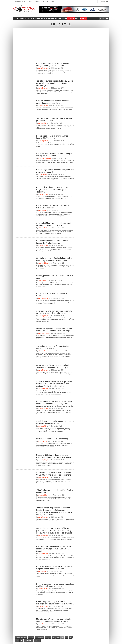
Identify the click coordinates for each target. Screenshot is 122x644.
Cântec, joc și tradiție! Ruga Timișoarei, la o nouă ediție (55, 277)
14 (71, 637)
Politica (31, 19)
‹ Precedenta (40, 637)
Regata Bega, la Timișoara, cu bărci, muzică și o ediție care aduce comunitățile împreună (55, 603)
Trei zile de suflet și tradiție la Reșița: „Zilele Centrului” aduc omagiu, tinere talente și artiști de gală (55, 83)
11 (58, 637)
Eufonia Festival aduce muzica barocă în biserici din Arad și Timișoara (53, 242)
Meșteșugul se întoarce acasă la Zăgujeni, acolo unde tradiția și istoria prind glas (54, 366)
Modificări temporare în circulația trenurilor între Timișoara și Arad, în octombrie (54, 259)
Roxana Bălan (43, 175)
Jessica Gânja (43, 263)
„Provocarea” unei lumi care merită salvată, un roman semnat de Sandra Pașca (54, 312)
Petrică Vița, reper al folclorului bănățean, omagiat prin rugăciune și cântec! (54, 64)
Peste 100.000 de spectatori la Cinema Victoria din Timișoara (53, 207)
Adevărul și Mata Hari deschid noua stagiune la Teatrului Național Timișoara (55, 224)
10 (54, 637)
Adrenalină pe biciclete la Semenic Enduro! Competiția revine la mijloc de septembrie (54, 474)
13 (66, 637)
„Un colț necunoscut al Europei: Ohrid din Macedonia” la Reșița (54, 347)
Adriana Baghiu (44, 333)
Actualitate (23, 19)
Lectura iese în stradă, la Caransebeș (52, 439)
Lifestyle (71, 19)
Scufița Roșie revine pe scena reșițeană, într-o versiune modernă (55, 171)
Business (44, 19)
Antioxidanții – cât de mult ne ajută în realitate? (52, 294)
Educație (51, 19)
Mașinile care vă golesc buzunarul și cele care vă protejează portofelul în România (54, 620)
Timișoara (17, 1)
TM (17, 19)
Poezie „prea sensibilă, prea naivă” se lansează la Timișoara (52, 137)
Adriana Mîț (42, 123)
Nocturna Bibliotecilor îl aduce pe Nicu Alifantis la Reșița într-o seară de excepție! (54, 456)
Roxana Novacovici (45, 158)
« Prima (31, 637)
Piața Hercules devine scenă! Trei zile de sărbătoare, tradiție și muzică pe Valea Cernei (53, 549)
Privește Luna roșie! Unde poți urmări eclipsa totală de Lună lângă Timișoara (55, 585)
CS (15, 19)
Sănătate (58, 19)
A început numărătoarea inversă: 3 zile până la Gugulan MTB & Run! (55, 155)
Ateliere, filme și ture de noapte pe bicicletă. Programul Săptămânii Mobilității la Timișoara (55, 190)
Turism (64, 19)
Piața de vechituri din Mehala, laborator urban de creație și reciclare (53, 102)
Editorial (83, 19)
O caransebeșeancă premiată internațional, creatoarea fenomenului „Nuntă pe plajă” (54, 330)
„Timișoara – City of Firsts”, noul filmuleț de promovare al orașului (54, 119)
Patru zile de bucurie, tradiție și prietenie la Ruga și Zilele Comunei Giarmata (54, 568)
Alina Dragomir (43, 68)
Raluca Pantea (43, 106)
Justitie (37, 19)
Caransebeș (38, 1)
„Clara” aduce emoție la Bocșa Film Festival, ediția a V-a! (55, 491)
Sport (77, 19)
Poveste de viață (49, 1)
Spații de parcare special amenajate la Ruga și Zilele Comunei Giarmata (55, 422)
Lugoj (30, 1)
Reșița (24, 1)
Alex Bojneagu (43, 141)
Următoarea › (28, 640)
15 (17, 640)
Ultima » (37, 640)
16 (21, 640)
